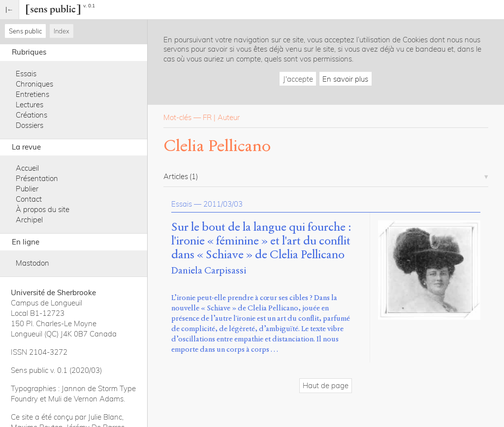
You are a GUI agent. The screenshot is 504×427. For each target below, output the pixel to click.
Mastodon (32, 263)
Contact (29, 199)
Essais (26, 74)
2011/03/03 (223, 204)
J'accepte (298, 79)
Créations (31, 115)
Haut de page (326, 385)
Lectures (30, 105)
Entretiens (32, 94)
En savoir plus (345, 79)
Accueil (27, 168)
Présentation (37, 178)
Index (62, 31)
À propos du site (43, 209)
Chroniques (34, 84)
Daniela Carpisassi (209, 270)
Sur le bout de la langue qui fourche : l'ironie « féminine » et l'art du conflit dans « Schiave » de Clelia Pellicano (261, 241)
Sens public (25, 31)
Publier (27, 189)
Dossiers (30, 125)
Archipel (29, 220)
